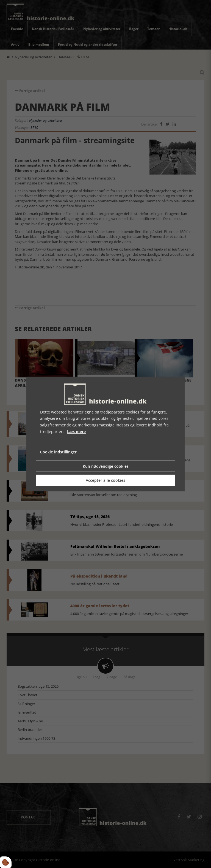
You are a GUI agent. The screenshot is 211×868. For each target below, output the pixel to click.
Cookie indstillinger (58, 452)
